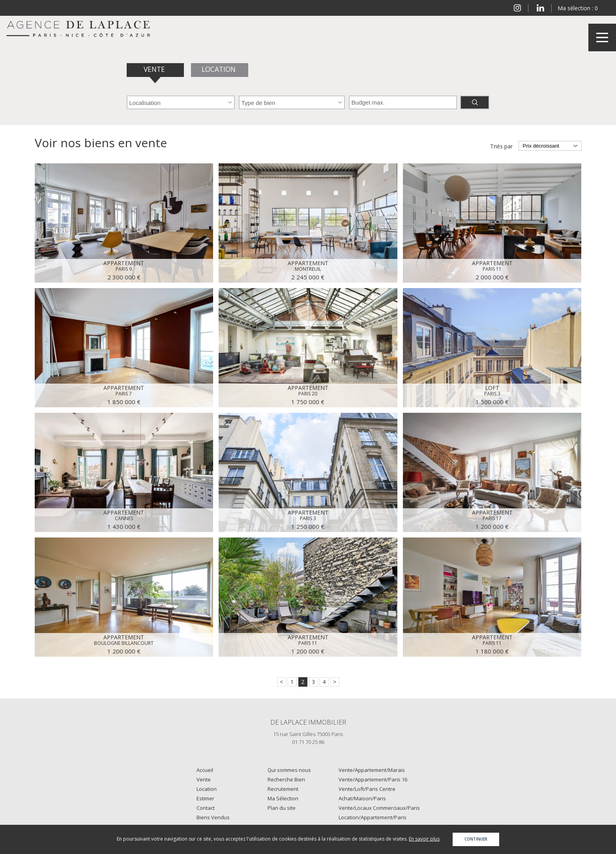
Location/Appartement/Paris (373, 817)
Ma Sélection (283, 798)
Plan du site (282, 808)
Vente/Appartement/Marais (372, 770)
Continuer (476, 839)
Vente (155, 69)
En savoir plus (424, 839)
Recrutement (283, 789)
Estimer (205, 798)
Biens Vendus (213, 817)
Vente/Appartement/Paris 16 (373, 779)
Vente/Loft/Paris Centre (367, 789)
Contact (206, 808)
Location (219, 69)
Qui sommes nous (289, 770)
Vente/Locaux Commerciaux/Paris (379, 808)
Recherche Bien (286, 779)
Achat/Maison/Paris (362, 798)
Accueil (205, 770)
